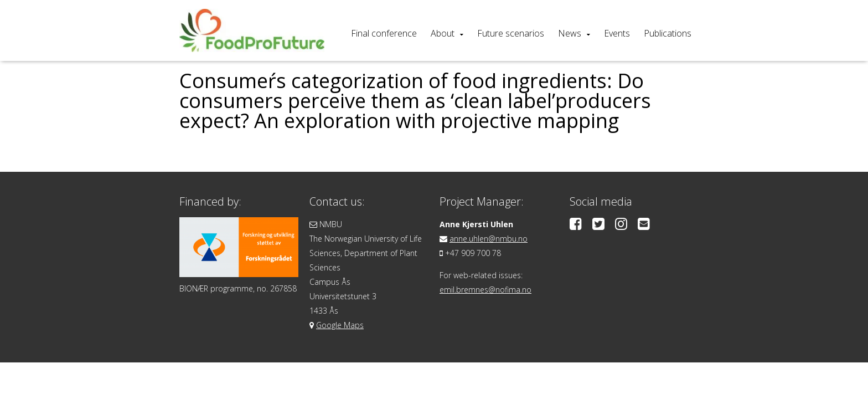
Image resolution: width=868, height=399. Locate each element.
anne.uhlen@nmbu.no (489, 239)
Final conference (384, 33)
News (570, 33)
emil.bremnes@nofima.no (485, 290)
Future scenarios (511, 33)
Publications (668, 33)
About (443, 33)
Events (617, 33)
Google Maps (340, 325)
